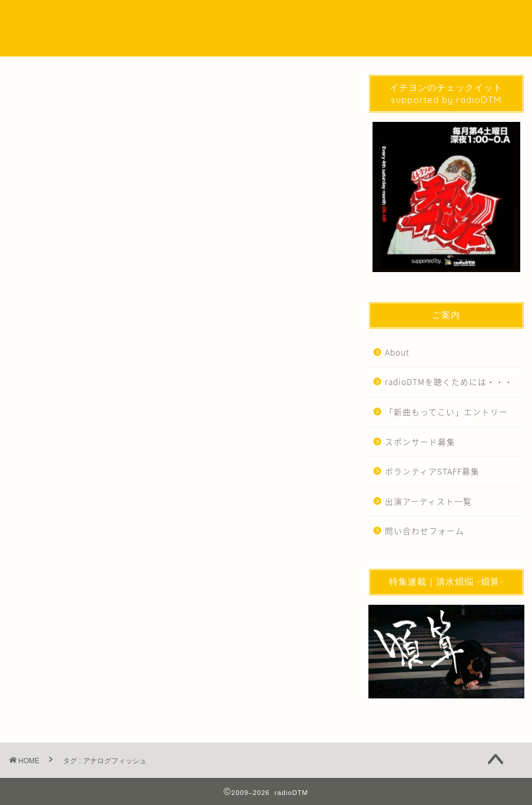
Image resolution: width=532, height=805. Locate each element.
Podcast (224, 19)
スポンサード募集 (420, 442)
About (397, 352)
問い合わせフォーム (425, 531)
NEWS (180, 19)
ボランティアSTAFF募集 (432, 471)
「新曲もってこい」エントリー (446, 412)
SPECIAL (272, 19)
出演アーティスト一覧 (428, 501)
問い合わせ (413, 19)
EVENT (317, 19)
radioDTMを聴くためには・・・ (449, 382)
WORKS (362, 19)
